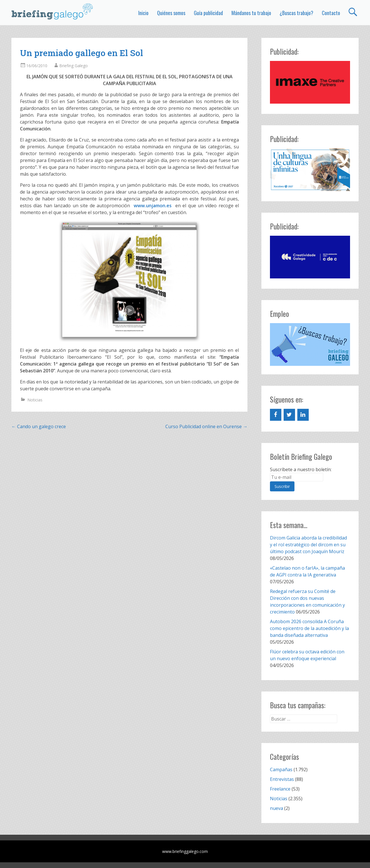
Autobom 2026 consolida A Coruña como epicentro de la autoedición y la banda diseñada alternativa (309, 628)
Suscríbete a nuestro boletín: (301, 469)
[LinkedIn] (303, 415)
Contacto (331, 13)
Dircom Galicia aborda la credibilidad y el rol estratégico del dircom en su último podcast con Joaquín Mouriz (308, 545)
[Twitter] (289, 415)
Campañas (281, 769)
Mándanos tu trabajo (251, 13)
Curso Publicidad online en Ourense (206, 426)
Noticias (35, 400)
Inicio (143, 13)
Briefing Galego (74, 66)
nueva (277, 808)
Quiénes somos (171, 13)
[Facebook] (276, 415)
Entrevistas (282, 779)
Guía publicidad (208, 13)
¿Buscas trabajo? (296, 13)
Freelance (280, 789)
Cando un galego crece (39, 426)
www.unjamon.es (154, 206)
